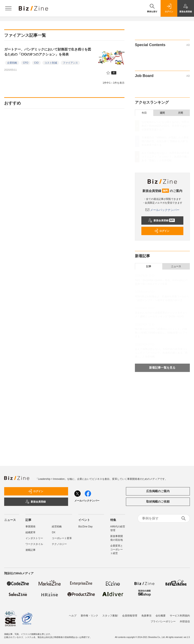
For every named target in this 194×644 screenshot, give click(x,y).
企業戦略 (12, 63)
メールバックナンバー (162, 210)
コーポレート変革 (62, 538)
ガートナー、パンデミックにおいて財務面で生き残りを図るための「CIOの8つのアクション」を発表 (48, 52)
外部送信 (185, 621)
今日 (144, 113)
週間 (162, 113)
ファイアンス (70, 63)
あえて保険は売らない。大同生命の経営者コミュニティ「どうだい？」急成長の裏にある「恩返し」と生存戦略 (165, 157)
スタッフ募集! (110, 616)
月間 (180, 113)
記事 (149, 266)
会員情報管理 (130, 616)
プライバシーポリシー (163, 621)
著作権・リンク (89, 616)
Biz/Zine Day (85, 527)
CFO (26, 63)
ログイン (162, 231)
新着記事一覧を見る (162, 368)
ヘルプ (73, 616)
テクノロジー (59, 544)
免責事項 (146, 616)
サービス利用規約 (180, 616)
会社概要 (161, 616)
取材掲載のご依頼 (158, 502)
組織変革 (30, 532)
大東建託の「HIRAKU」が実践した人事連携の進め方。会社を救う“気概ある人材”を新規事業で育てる (165, 141)
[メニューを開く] (8, 8)
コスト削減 (51, 63)
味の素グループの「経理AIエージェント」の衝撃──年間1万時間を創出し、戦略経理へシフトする (161, 333)
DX (54, 532)
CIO (36, 63)
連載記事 (30, 550)
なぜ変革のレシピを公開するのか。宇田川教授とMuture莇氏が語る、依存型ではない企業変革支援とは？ (165, 126)
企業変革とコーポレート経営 (117, 549)
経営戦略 (57, 527)
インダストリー (34, 538)
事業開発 (30, 527)
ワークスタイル (34, 544)
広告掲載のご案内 (158, 491)
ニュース (176, 266)
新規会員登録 (162, 221)
